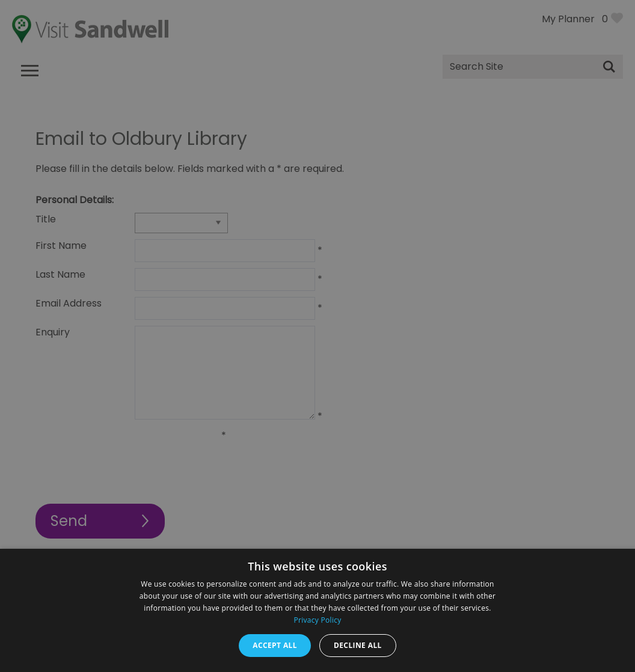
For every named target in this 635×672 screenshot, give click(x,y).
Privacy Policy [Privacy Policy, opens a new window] (317, 620)
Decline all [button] (358, 645)
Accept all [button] (275, 645)
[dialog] (317, 336)
